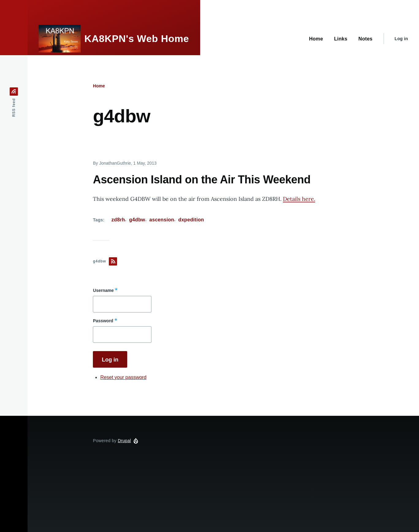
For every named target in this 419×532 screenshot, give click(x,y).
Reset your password (123, 377)
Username (103, 290)
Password (103, 321)
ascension (162, 220)
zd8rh (118, 220)
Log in (401, 39)
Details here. (299, 199)
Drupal (124, 441)
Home (99, 86)
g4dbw (137, 220)
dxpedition (191, 220)
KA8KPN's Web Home (137, 39)
